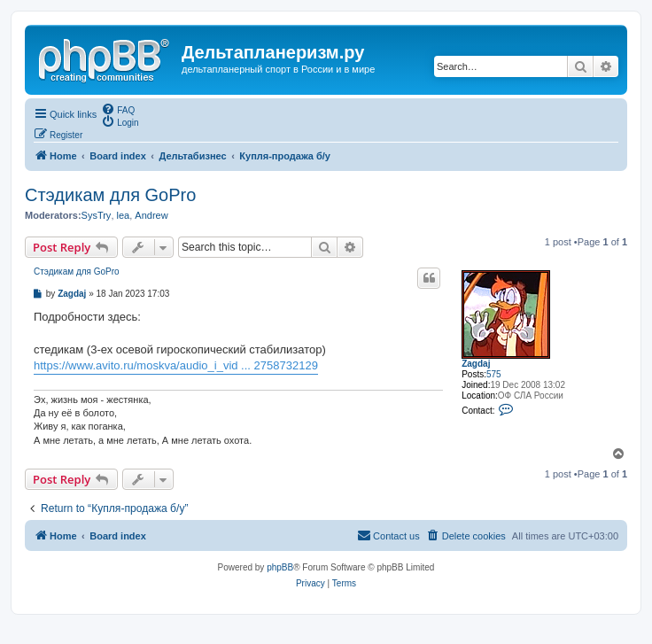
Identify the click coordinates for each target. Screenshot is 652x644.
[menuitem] (118, 109)
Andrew (151, 215)
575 (494, 374)
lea (124, 215)
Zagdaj (476, 364)
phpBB (280, 567)
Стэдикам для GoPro (110, 195)
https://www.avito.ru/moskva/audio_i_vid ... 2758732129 (176, 365)
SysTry (97, 215)
